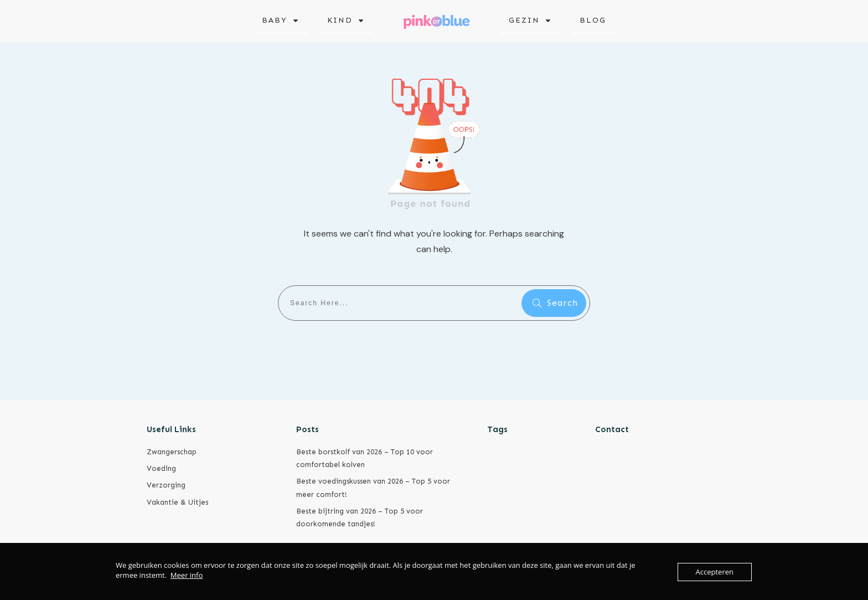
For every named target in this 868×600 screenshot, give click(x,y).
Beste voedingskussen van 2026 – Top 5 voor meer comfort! (373, 488)
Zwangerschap (172, 452)
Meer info (187, 575)
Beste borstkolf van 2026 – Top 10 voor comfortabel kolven (365, 458)
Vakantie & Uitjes (177, 502)
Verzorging (166, 485)
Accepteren (715, 572)
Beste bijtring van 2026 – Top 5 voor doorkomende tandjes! (360, 517)
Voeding (161, 468)
